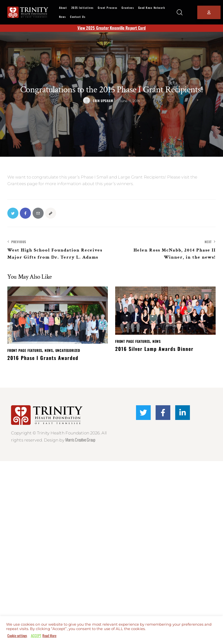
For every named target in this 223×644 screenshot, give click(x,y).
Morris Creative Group (81, 440)
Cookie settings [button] (17, 636)
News (49, 351)
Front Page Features (25, 351)
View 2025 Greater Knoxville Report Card (112, 28)
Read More (49, 636)
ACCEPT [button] (36, 636)
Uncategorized (68, 351)
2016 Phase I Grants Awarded (43, 358)
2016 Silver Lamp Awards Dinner (154, 349)
